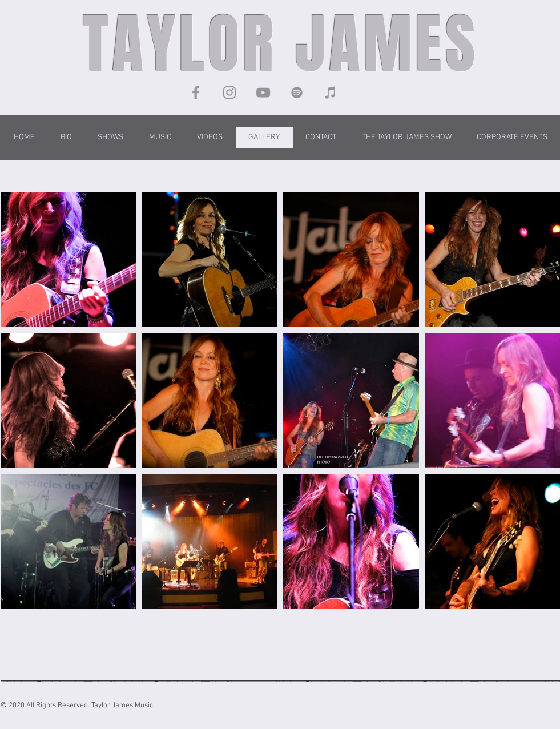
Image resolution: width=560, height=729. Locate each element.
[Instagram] (229, 92)
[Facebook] (196, 92)
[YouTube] (263, 92)
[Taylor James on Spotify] (297, 92)
